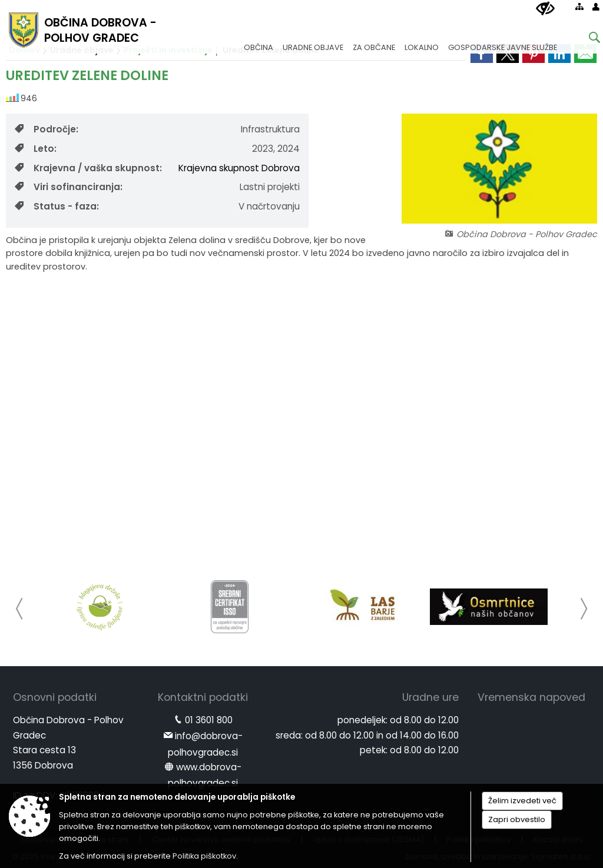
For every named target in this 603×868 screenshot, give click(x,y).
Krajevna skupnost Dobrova (239, 168)
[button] (20, 609)
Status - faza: (57, 206)
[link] (585, 54)
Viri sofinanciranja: (69, 187)
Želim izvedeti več (522, 801)
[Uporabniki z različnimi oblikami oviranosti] (545, 9)
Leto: (36, 149)
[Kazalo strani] (579, 6)
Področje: (47, 129)
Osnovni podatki (55, 697)
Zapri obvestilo (517, 819)
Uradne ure (430, 697)
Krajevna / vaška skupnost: (88, 168)
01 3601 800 (209, 720)
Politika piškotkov (204, 856)
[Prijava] (596, 6)
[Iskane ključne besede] (585, 39)
